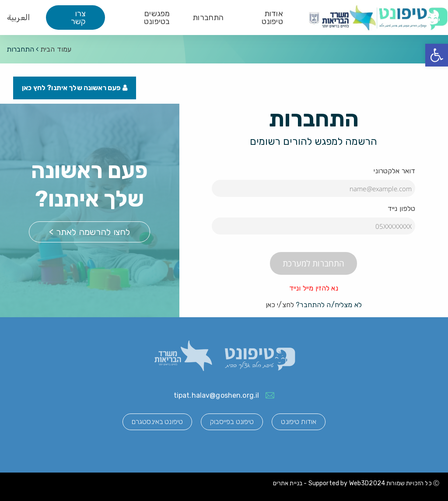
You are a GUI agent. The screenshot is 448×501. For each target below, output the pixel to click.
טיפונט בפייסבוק (232, 422)
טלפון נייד (402, 208)
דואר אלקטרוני (394, 171)
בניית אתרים (288, 483)
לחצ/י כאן (280, 305)
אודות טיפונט (272, 18)
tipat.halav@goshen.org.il (217, 395)
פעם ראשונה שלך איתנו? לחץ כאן (75, 88)
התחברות (208, 18)
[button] (437, 55)
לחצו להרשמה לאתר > (89, 232)
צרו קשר (78, 18)
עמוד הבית (56, 49)
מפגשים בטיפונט (157, 18)
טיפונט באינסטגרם (157, 422)
